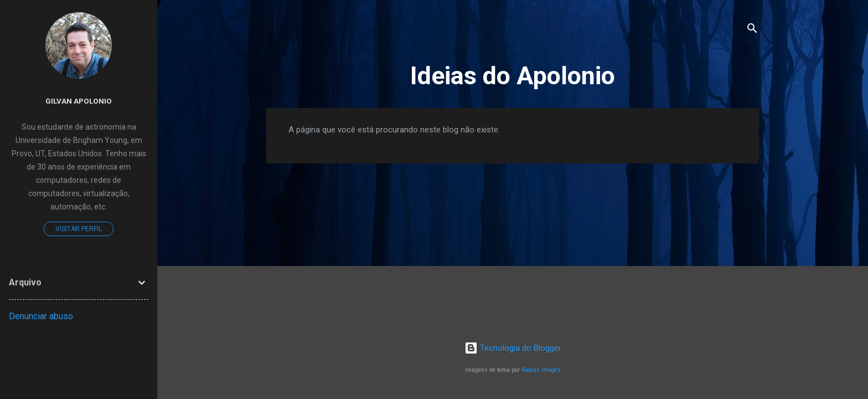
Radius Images (541, 370)
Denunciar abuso (41, 316)
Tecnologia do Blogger (513, 348)
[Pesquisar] (752, 30)
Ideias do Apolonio (513, 76)
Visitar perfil (79, 229)
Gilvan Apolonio (79, 101)
